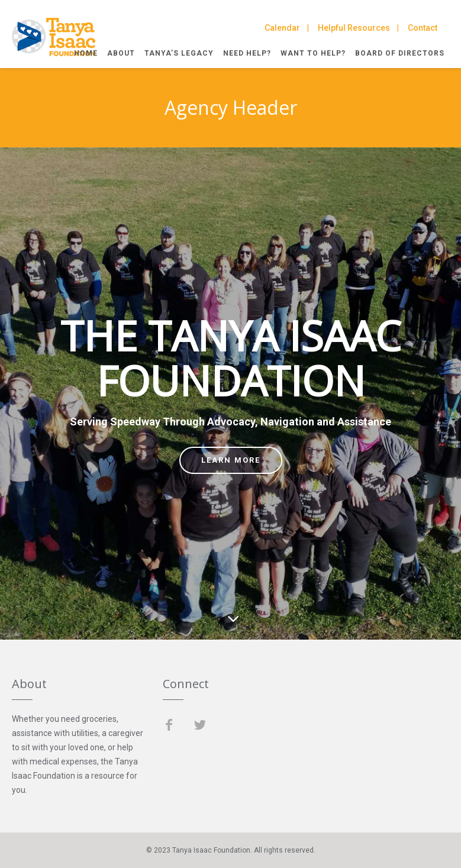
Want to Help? (313, 53)
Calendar (282, 28)
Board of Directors (400, 53)
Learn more (231, 460)
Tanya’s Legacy (179, 53)
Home (86, 53)
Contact (423, 28)
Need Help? (247, 53)
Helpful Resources (354, 28)
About (121, 53)
